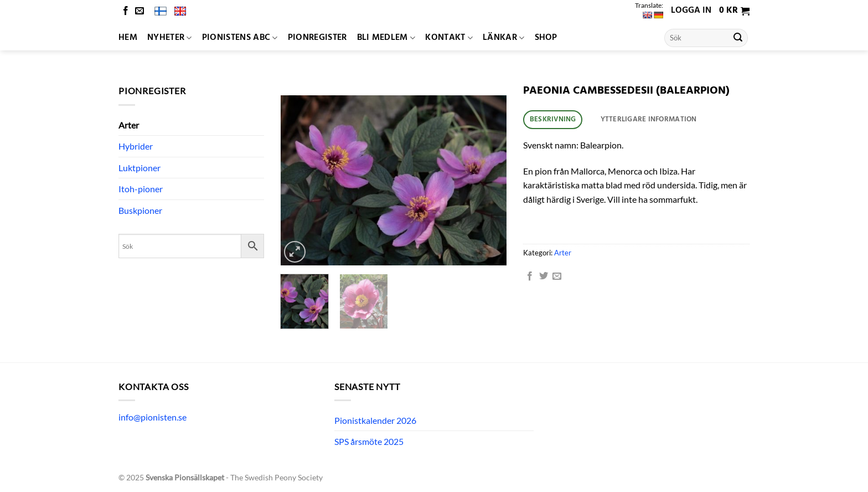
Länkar (503, 38)
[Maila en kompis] (557, 276)
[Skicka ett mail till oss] (139, 11)
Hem (128, 38)
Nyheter (170, 38)
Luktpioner (139, 168)
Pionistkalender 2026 (375, 420)
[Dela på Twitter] (544, 276)
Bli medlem (386, 38)
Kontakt (449, 38)
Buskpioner (140, 210)
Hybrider (136, 146)
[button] (734, 11)
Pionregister (317, 38)
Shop (546, 38)
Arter (129, 125)
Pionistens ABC (240, 38)
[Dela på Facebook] (530, 276)
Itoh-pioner (141, 189)
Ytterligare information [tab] (649, 119)
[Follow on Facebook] (126, 11)
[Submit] (738, 38)
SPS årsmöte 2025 (369, 441)
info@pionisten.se (153, 417)
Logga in (691, 11)
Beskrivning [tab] (553, 119)
